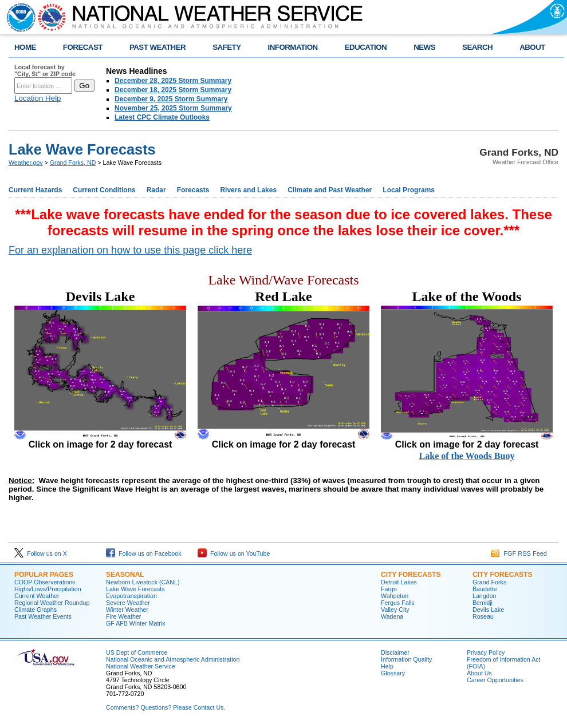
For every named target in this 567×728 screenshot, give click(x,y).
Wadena (392, 616)
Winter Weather (127, 610)
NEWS (424, 47)
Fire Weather (123, 616)
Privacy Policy (486, 652)
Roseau (483, 616)
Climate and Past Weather (330, 190)
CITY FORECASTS (411, 575)
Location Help (38, 98)
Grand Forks (489, 582)
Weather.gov (26, 163)
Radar (156, 190)
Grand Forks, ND (73, 163)
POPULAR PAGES (44, 575)
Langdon (485, 596)
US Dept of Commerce (137, 652)
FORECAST (83, 47)
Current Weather (37, 596)
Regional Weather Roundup (52, 603)
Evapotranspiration (131, 596)
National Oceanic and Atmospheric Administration (173, 659)
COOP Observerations (45, 582)
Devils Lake (488, 610)
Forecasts (193, 190)
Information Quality (406, 659)
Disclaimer (395, 652)
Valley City (395, 610)
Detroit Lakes (399, 582)
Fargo (389, 589)
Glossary (393, 673)
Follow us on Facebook (144, 553)
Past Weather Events (43, 616)
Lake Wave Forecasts (135, 589)
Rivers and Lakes (248, 190)
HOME (25, 47)
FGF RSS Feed (519, 553)
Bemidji (483, 603)
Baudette (485, 589)
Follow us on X (41, 553)
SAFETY (227, 47)
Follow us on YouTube (234, 553)
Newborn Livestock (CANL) (143, 582)
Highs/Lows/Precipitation (48, 589)
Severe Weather (128, 603)
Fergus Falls (398, 603)
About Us (479, 673)
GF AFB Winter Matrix (136, 623)
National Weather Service (141, 666)
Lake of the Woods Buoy (467, 456)
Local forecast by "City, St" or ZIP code (45, 70)
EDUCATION (366, 47)
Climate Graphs (36, 610)
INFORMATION (293, 47)
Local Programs (409, 190)
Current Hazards (35, 190)
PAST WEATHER (157, 47)
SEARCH (477, 47)
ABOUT (532, 47)
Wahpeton (395, 596)
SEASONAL (125, 575)
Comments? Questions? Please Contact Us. (166, 707)
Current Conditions (104, 190)
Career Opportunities (495, 680)
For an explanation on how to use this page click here (130, 250)
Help (387, 666)
